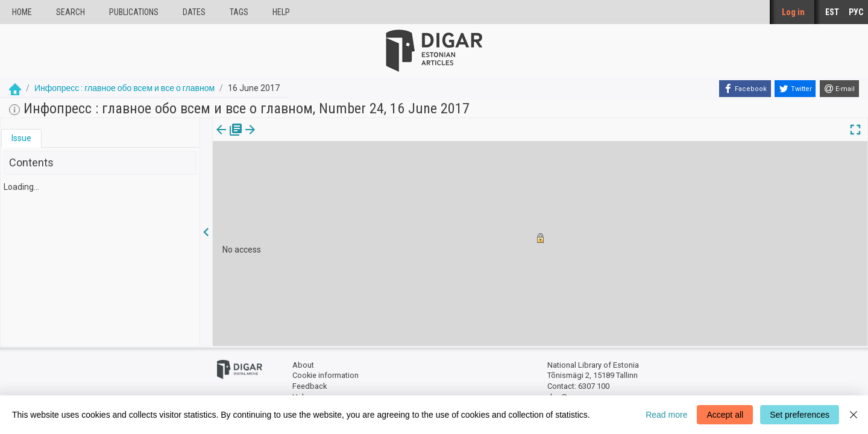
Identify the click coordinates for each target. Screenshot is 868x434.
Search (71, 12)
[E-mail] (839, 89)
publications (134, 12)
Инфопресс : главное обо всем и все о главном (124, 88)
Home (22, 12)
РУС (856, 12)
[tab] (21, 138)
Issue (21, 138)
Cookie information (325, 375)
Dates (194, 12)
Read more (666, 415)
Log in (793, 12)
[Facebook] (745, 89)
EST (832, 12)
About (303, 365)
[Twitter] (795, 89)
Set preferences (800, 415)
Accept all (725, 415)
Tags (239, 12)
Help (281, 12)
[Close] (854, 415)
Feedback (310, 386)
